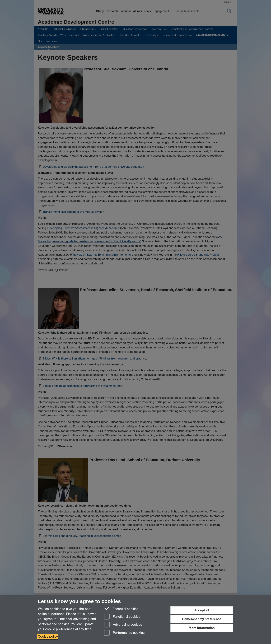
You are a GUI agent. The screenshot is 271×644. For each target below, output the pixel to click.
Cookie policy (48, 636)
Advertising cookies (123, 625)
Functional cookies (122, 617)
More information (202, 628)
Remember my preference (202, 619)
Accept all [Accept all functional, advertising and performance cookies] (202, 610)
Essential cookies (121, 609)
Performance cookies (124, 633)
